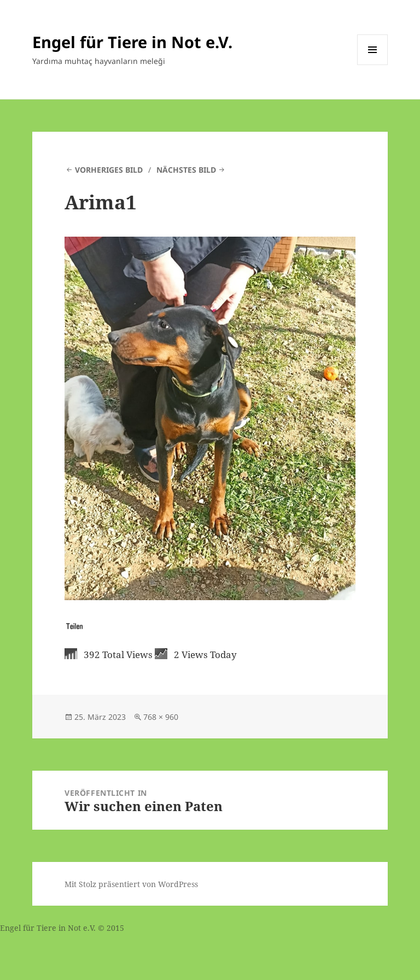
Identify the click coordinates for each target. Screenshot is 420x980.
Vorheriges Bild (109, 170)
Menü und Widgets (373, 65)
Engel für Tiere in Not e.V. (132, 42)
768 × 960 (161, 717)
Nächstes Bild (186, 170)
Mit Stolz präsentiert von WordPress (131, 884)
